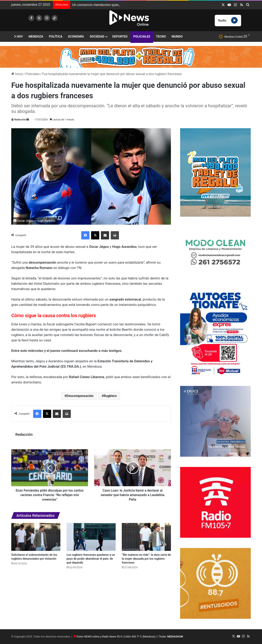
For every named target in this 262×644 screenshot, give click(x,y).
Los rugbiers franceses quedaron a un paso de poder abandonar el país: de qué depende (91, 559)
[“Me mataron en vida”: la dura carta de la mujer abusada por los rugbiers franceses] (146, 537)
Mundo (177, 37)
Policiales (142, 37)
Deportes (120, 37)
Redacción (20, 120)
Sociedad (97, 37)
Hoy (19, 37)
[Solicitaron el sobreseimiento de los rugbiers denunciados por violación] (36, 537)
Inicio (17, 74)
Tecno (161, 37)
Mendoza (36, 37)
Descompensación (80, 396)
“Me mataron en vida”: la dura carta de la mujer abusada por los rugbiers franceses (146, 559)
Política (56, 37)
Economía (76, 37)
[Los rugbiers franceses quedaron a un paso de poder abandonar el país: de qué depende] (91, 537)
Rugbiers (110, 396)
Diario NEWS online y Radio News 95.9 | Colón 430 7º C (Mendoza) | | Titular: (130, 637)
